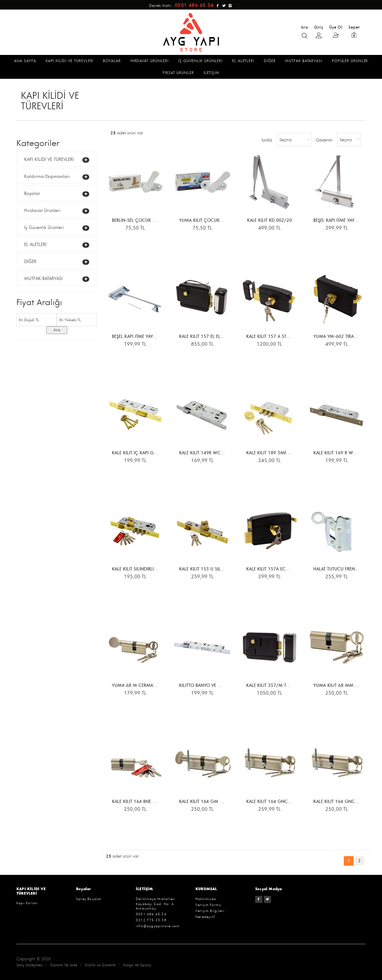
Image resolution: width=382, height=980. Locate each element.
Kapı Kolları (27, 903)
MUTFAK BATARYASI (43, 279)
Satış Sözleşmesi (30, 965)
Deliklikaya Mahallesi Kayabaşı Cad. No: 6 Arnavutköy (155, 904)
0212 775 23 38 (151, 920)
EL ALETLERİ (35, 245)
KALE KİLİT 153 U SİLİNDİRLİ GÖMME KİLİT (222, 569)
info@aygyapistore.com (158, 926)
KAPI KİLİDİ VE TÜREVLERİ (49, 160)
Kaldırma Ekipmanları (47, 177)
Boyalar (32, 194)
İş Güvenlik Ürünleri (44, 228)
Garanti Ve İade (64, 965)
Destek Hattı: (182, 6)
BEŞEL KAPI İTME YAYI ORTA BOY (144, 337)
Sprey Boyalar (89, 899)
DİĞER (30, 262)
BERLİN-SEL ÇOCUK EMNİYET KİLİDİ (147, 221)
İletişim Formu (208, 905)
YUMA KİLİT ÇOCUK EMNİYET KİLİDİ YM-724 (224, 221)
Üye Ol (336, 31)
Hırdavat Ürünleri (42, 211)
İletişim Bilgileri (210, 911)
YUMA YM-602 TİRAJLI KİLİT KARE (347, 337)
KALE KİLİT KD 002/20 (269, 221)
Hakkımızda (206, 899)
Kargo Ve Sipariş (137, 965)
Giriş (319, 31)
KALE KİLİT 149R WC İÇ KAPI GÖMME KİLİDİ (224, 453)
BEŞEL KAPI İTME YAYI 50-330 (343, 221)
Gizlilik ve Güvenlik (100, 965)
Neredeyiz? (205, 917)
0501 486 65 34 (151, 914)
